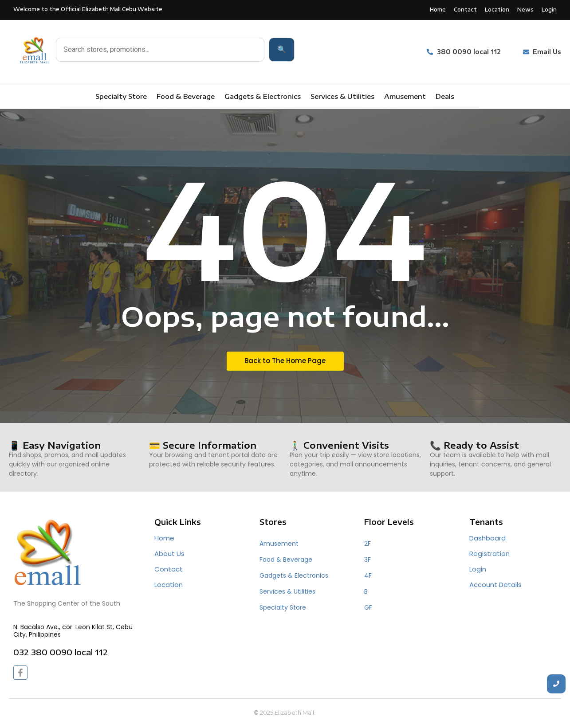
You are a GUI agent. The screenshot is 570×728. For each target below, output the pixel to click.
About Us (169, 554)
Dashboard (487, 538)
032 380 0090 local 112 (61, 652)
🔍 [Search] (282, 49)
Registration (489, 554)
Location (169, 585)
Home (164, 538)
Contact (169, 569)
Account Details (495, 585)
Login (478, 569)
